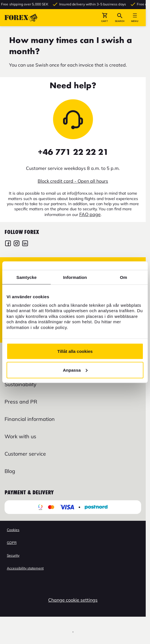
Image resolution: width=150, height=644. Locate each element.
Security (13, 555)
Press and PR (21, 402)
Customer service (25, 454)
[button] (105, 18)
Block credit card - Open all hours (73, 181)
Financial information (30, 419)
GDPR (12, 543)
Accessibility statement (25, 568)
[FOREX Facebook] (8, 244)
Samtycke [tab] (27, 277)
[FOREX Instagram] (17, 244)
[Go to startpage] (21, 18)
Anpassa (75, 370)
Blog (10, 471)
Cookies (13, 530)
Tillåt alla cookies (75, 351)
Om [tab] (123, 277)
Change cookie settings (73, 600)
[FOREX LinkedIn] (25, 244)
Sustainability (21, 384)
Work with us (20, 436)
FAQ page (90, 214)
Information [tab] (75, 277)
